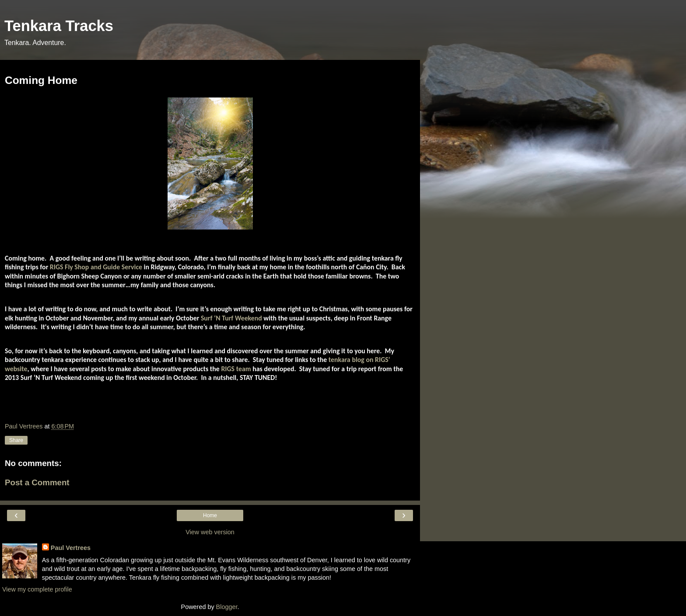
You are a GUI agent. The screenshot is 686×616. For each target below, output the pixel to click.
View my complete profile (37, 589)
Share (16, 440)
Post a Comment (37, 482)
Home (210, 515)
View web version (210, 532)
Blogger (227, 607)
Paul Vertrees (71, 548)
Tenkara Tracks (59, 26)
